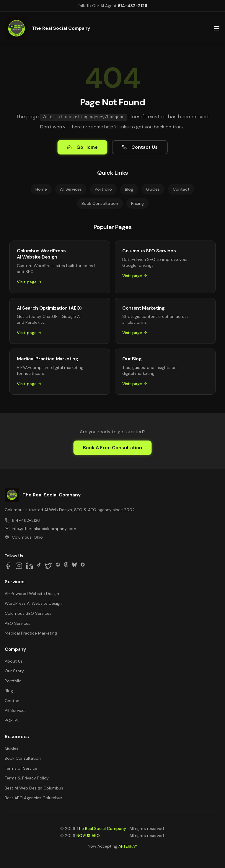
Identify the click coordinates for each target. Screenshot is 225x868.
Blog (129, 189)
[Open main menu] (217, 28)
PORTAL (12, 720)
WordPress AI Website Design (33, 603)
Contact (181, 189)
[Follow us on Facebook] (8, 566)
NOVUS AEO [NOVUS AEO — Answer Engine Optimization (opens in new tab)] (88, 836)
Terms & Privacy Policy (27, 778)
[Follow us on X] (48, 566)
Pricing (137, 203)
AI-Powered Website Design (32, 594)
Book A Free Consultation (112, 448)
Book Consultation (100, 203)
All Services (71, 189)
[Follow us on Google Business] (83, 566)
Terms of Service (21, 768)
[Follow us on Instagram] (19, 566)
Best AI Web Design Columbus (34, 788)
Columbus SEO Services (28, 613)
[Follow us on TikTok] (39, 566)
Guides (153, 189)
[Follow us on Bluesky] (74, 566)
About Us (14, 661)
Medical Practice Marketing (31, 633)
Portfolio (103, 189)
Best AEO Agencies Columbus (34, 798)
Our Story (14, 671)
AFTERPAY (128, 846)
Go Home (82, 147)
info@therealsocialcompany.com (40, 529)
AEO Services (18, 623)
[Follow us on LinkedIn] (30, 566)
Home (41, 189)
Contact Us (140, 147)
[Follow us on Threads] (66, 566)
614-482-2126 (133, 6)
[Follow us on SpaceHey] (58, 566)
